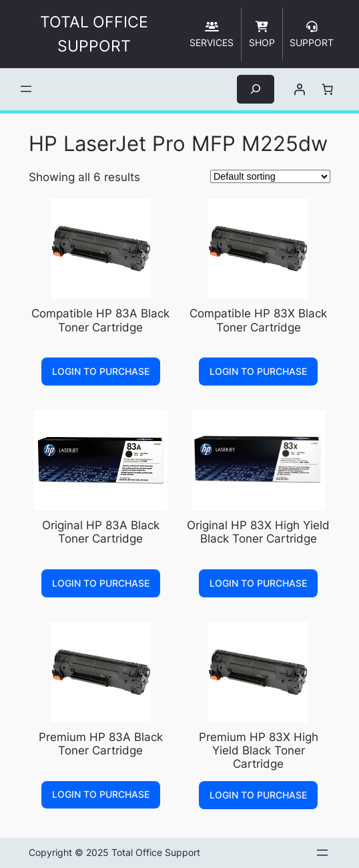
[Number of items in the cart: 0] (327, 89)
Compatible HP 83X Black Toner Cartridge (258, 320)
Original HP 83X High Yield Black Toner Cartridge (258, 532)
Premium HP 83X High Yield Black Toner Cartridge (259, 750)
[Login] (299, 89)
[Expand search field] (256, 89)
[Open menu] (26, 89)
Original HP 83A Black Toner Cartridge (101, 532)
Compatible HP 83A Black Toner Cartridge (100, 320)
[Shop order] (270, 176)
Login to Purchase (101, 371)
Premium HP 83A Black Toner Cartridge (101, 744)
